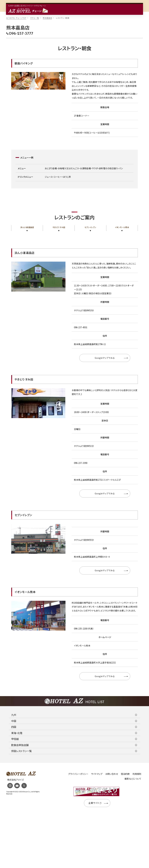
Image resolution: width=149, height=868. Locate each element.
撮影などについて (133, 779)
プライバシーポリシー (78, 774)
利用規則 (137, 774)
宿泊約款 (125, 774)
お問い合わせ (112, 774)
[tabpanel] (38, 81)
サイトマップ (97, 774)
